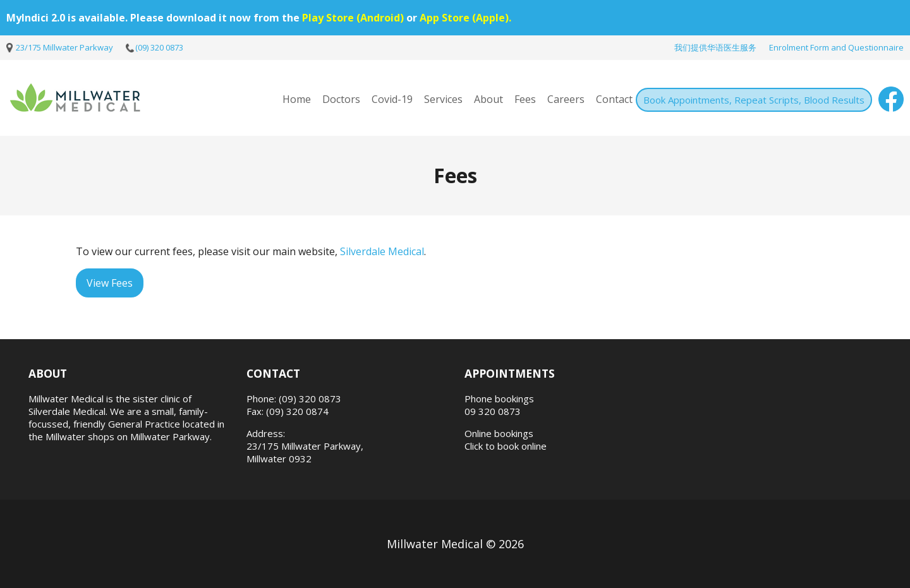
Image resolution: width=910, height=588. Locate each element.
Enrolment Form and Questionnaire (836, 47)
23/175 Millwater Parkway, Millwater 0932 (305, 452)
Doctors (341, 99)
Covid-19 (392, 99)
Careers (566, 99)
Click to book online (506, 446)
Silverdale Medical (382, 251)
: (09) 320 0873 (308, 399)
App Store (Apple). (465, 18)
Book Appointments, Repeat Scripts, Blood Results (754, 100)
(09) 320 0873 (159, 47)
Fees (525, 99)
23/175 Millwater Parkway (64, 47)
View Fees (110, 283)
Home (297, 99)
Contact (614, 99)
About (488, 99)
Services (443, 99)
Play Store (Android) (353, 18)
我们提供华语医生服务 (715, 47)
